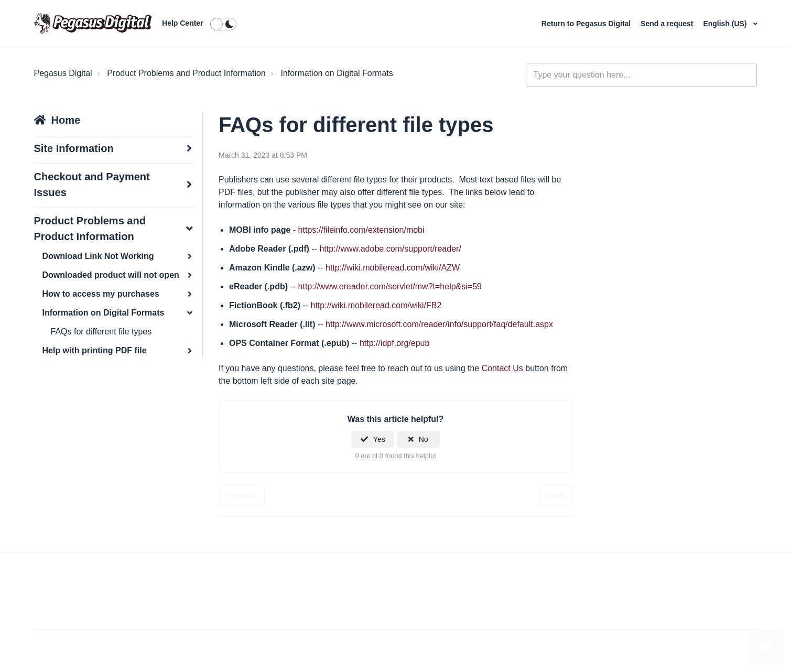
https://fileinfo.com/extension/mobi (361, 230)
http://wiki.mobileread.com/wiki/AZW (393, 268)
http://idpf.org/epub (394, 343)
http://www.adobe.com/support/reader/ (390, 249)
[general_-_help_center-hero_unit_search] (642, 75)
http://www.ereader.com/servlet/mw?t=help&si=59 (390, 286)
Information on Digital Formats (337, 73)
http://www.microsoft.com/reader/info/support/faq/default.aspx (439, 324)
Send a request (668, 24)
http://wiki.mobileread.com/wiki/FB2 (376, 305)
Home (66, 120)
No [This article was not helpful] (424, 439)
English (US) (726, 24)
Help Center (183, 23)
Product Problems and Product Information (186, 73)
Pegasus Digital (63, 73)
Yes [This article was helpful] (379, 439)
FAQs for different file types (101, 332)
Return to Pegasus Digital (587, 24)
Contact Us (502, 368)
